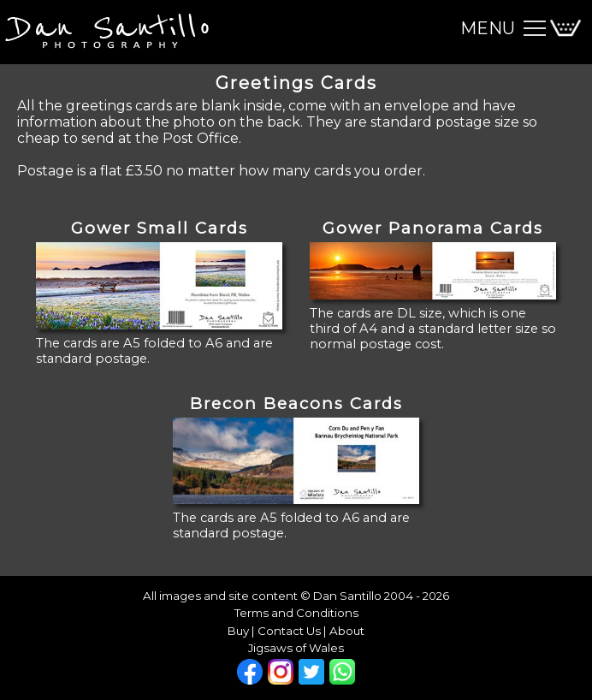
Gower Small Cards (160, 228)
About (347, 631)
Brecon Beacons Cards (296, 403)
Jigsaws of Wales (296, 648)
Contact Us (289, 631)
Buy (238, 631)
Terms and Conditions (296, 613)
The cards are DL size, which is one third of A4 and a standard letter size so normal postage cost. (433, 329)
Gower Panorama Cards (433, 228)
